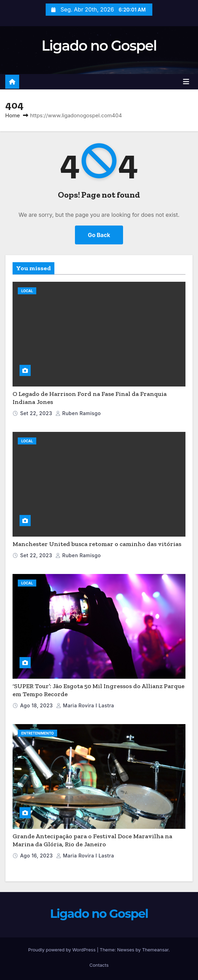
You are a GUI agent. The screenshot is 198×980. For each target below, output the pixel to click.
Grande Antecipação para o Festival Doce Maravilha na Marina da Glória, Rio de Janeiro (92, 840)
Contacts (99, 965)
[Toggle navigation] (186, 82)
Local (27, 291)
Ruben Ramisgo (78, 413)
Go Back (99, 235)
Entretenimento (37, 733)
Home (13, 115)
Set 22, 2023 (36, 413)
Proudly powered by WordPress (63, 950)
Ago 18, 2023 (37, 705)
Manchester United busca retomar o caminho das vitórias (97, 544)
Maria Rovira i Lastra (85, 705)
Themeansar (155, 950)
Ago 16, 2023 (37, 856)
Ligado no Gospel (99, 46)
